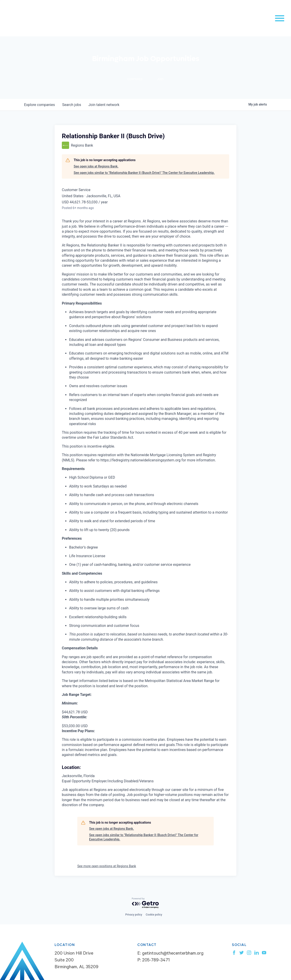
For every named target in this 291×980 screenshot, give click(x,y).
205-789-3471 (156, 961)
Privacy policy (134, 915)
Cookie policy (154, 915)
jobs (71, 105)
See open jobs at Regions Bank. (96, 166)
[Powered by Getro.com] (145, 903)
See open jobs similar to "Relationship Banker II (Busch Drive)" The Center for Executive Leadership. (144, 173)
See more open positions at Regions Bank (107, 866)
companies (39, 105)
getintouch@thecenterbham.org (173, 954)
